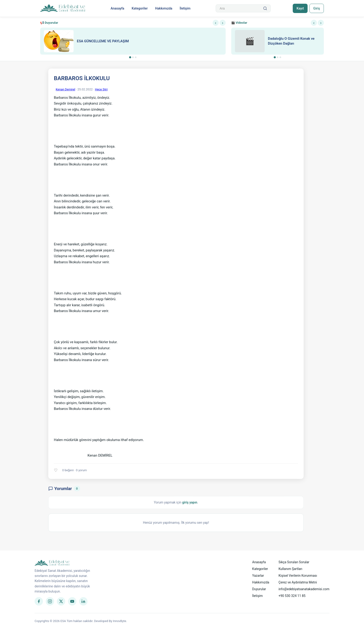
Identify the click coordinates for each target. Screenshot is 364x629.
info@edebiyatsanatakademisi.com (304, 589)
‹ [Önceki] (216, 23)
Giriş (317, 8)
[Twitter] (61, 601)
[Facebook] (39, 601)
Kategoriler (140, 8)
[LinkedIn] (83, 601)
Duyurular (259, 589)
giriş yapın (190, 502)
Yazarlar (258, 576)
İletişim (185, 8)
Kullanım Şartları (291, 569)
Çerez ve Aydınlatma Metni (298, 582)
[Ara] (265, 8)
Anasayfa (117, 8)
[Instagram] (50, 601)
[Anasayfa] (63, 8)
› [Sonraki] (223, 23)
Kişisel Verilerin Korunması (298, 576)
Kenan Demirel (65, 89)
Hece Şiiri (101, 89)
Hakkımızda (164, 8)
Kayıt (300, 8)
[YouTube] (72, 601)
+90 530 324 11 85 (292, 596)
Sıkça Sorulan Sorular (294, 562)
